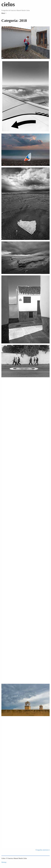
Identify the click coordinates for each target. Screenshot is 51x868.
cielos (8, 4)
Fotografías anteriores (43, 850)
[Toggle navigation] (4, 13)
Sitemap (4, 862)
